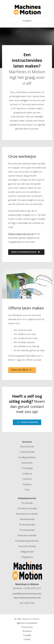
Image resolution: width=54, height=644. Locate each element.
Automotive (27, 463)
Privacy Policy (27, 627)
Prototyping (27, 468)
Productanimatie (27, 525)
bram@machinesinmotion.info (27, 594)
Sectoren (27, 442)
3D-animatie (27, 503)
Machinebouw (27, 447)
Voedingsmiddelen (27, 457)
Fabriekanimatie (27, 519)
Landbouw (27, 474)
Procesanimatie (27, 530)
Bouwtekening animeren (27, 541)
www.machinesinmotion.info (27, 598)
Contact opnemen (28, 422)
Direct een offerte (21, 370)
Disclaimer (27, 631)
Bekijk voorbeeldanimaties (26, 252)
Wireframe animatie (27, 535)
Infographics (27, 557)
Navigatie (27, 21)
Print (27, 490)
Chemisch (27, 479)
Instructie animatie (27, 546)
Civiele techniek (27, 452)
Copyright (27, 635)
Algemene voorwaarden (27, 623)
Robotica (27, 484)
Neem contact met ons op (21, 234)
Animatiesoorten (27, 498)
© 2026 (18, 619)
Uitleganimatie (27, 552)
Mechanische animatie (27, 514)
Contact (27, 639)
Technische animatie (27, 508)
